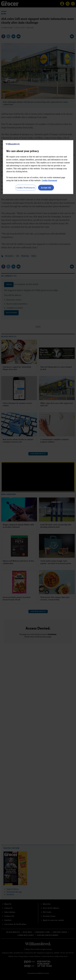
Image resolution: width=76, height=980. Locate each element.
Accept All (46, 188)
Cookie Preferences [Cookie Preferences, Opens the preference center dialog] (26, 188)
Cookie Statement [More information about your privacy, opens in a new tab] (49, 180)
